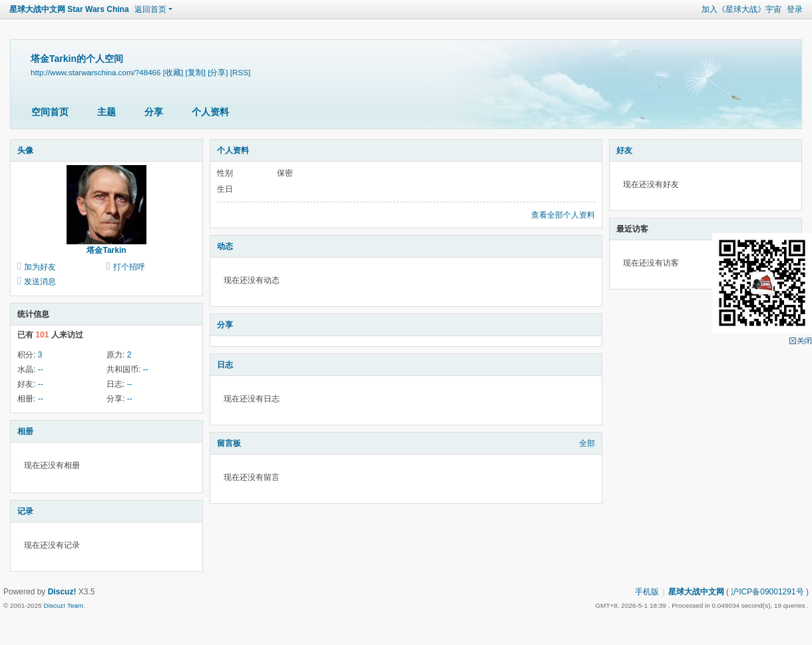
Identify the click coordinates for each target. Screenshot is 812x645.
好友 (624, 150)
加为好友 (40, 267)
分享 (154, 112)
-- (41, 369)
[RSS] (240, 72)
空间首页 (50, 112)
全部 (587, 443)
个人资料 (210, 112)
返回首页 (150, 9)
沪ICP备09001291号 (767, 592)
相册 (25, 431)
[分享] (218, 72)
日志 (225, 365)
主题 (106, 112)
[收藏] (173, 72)
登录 (795, 9)
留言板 (229, 443)
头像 (25, 150)
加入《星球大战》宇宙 (741, 9)
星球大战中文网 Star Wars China (69, 9)
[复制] (195, 72)
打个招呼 (129, 267)
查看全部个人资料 (563, 215)
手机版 (647, 592)
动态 (225, 246)
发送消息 (40, 282)
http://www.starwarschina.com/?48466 (96, 72)
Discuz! (62, 592)
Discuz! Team (63, 605)
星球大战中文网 (696, 592)
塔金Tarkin (106, 250)
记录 (25, 511)
